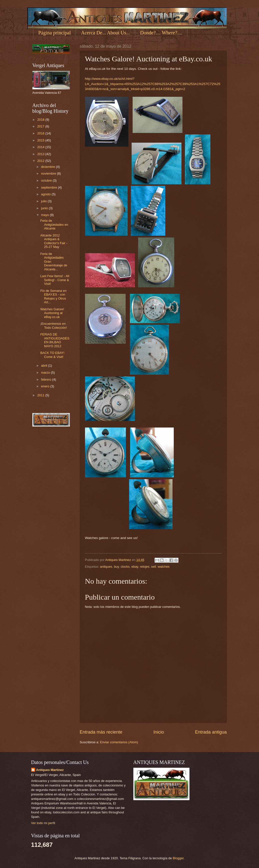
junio (45, 208)
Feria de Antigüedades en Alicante (54, 224)
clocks (125, 567)
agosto (46, 194)
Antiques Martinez (50, 770)
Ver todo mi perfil (43, 823)
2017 (41, 126)
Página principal (55, 33)
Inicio (159, 732)
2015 (41, 140)
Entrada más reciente (101, 732)
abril (45, 366)
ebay (135, 567)
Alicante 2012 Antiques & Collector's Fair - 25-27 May (54, 241)
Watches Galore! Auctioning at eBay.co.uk (52, 313)
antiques (106, 567)
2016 (41, 133)
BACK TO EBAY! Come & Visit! (52, 355)
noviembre (49, 173)
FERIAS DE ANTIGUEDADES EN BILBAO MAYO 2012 (55, 340)
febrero (47, 380)
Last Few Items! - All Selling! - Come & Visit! (55, 280)
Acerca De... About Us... (105, 33)
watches (164, 567)
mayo (45, 215)
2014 (41, 147)
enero (46, 386)
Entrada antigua (211, 732)
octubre (47, 180)
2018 (41, 120)
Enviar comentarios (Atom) (119, 742)
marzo (46, 373)
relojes (145, 567)
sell (153, 567)
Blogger (178, 858)
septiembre (49, 187)
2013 (41, 154)
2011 (41, 395)
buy (116, 567)
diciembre (48, 167)
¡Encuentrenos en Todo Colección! (54, 325)
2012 (41, 161)
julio (44, 201)
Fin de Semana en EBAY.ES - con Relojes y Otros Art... (53, 296)
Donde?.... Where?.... (161, 33)
